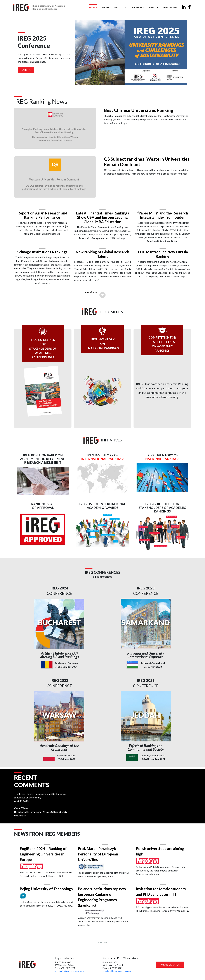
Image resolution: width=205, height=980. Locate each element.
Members (138, 7)
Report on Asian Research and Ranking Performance (45, 212)
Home (93, 7)
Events (154, 7)
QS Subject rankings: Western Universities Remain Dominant (135, 160)
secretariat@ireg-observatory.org (70, 971)
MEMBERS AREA (168, 964)
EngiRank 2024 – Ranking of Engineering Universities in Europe (46, 853)
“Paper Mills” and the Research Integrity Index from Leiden (161, 212)
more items (91, 290)
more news (102, 941)
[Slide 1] (97, 81)
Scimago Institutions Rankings (44, 250)
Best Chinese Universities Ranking (139, 111)
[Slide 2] (102, 81)
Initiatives (170, 7)
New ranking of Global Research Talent (102, 252)
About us (120, 7)
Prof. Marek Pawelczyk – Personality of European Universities (99, 853)
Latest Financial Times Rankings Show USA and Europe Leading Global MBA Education (102, 215)
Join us (26, 70)
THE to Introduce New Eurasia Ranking (161, 252)
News (106, 7)
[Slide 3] (108, 81)
